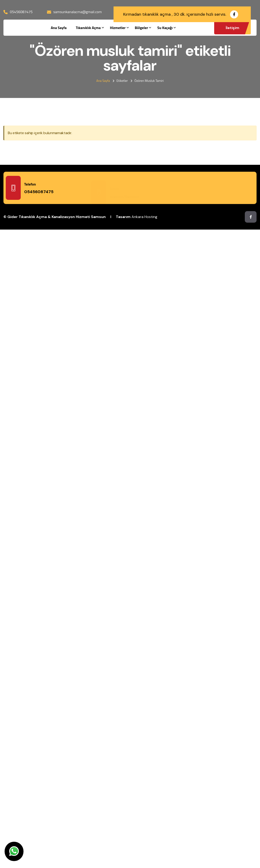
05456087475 (21, 12)
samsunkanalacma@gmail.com (78, 12)
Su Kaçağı (165, 28)
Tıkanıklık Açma (88, 28)
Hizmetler (118, 28)
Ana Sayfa (59, 28)
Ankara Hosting (144, 217)
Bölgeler (141, 28)
